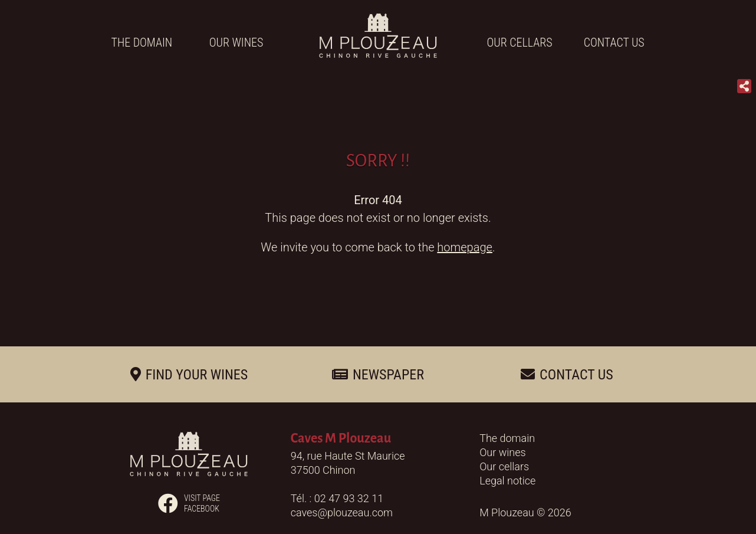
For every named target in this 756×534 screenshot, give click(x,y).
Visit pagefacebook (189, 503)
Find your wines (197, 375)
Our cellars (520, 42)
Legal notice (507, 481)
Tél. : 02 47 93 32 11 (337, 498)
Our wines (236, 42)
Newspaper (388, 375)
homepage (465, 247)
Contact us (614, 42)
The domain (142, 42)
